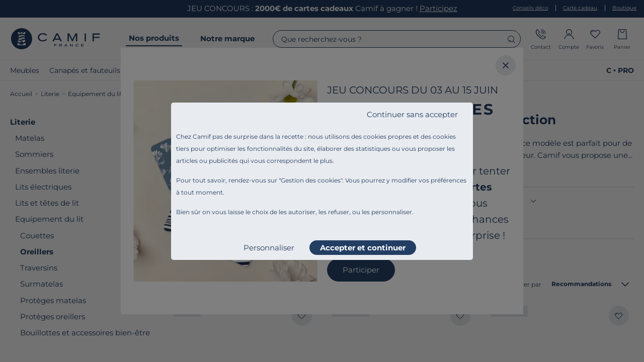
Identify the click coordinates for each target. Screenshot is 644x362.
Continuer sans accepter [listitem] (412, 114)
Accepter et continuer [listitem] (363, 248)
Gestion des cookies (311, 180)
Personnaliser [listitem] (269, 248)
